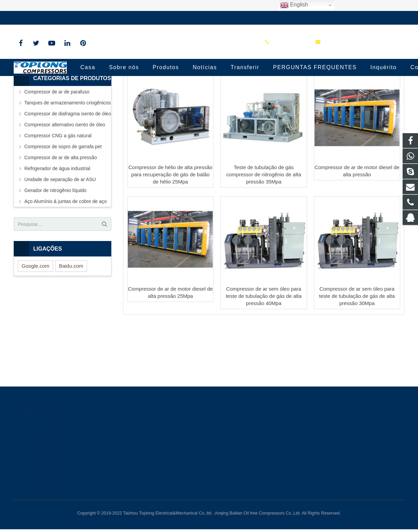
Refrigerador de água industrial (57, 224)
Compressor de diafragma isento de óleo (68, 169)
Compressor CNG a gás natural (58, 191)
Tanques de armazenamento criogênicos (67, 159)
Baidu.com (71, 322)
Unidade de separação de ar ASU (60, 235)
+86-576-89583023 (39, 18)
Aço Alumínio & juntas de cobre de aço (65, 257)
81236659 (232, 427)
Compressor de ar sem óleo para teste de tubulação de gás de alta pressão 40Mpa (264, 352)
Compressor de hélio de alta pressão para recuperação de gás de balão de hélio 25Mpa (170, 230)
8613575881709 (237, 436)
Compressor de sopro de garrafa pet (63, 202)
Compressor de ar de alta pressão (61, 213)
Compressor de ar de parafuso (57, 148)
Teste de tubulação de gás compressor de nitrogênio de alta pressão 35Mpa (263, 230)
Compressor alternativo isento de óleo (65, 180)
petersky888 (233, 466)
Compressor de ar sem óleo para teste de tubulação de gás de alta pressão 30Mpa (357, 352)
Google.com (35, 322)
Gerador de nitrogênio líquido (55, 246)
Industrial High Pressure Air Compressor (209, 93)
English (294, 5)
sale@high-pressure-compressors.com (112, 18)
